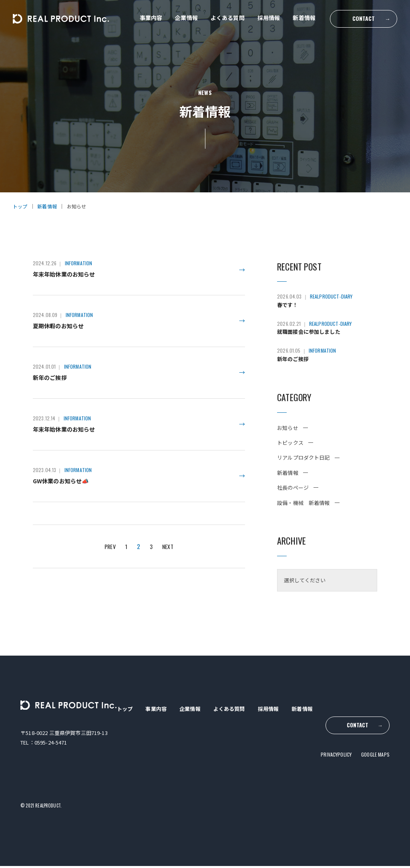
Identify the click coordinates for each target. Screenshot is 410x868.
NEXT (169, 563)
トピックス (290, 445)
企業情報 (186, 18)
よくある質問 (228, 18)
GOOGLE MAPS (375, 745)
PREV (110, 563)
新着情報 (304, 18)
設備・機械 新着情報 (303, 505)
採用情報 (269, 18)
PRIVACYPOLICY (336, 745)
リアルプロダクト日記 (303, 460)
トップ (124, 711)
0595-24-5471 (51, 745)
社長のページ (293, 490)
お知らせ (288, 430)
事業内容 (151, 18)
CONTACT (371, 18)
